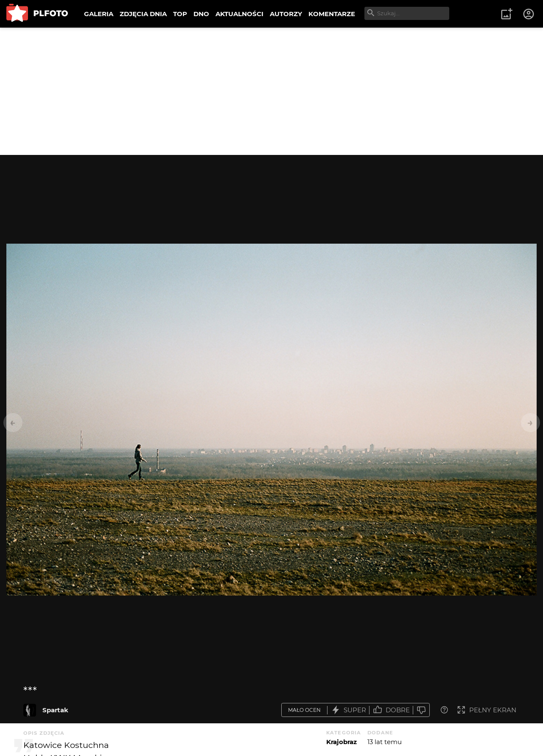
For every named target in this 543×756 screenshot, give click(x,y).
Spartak (55, 710)
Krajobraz (341, 742)
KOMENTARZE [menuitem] (332, 14)
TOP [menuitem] (180, 14)
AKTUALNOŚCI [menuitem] (239, 14)
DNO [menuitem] (201, 14)
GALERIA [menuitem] (99, 14)
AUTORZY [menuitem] (286, 14)
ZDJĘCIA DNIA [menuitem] (143, 14)
